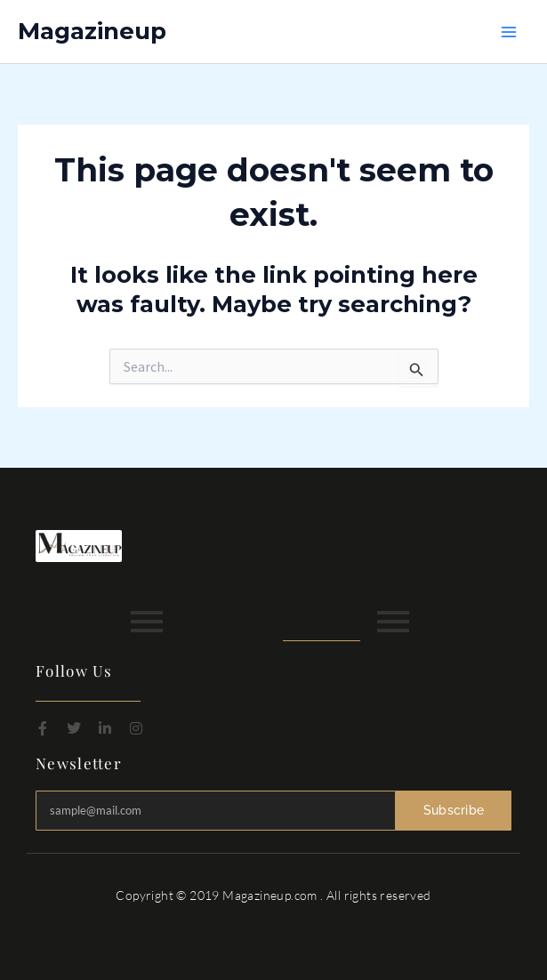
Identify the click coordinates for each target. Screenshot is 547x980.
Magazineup (92, 31)
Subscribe (454, 810)
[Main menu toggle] (510, 32)
